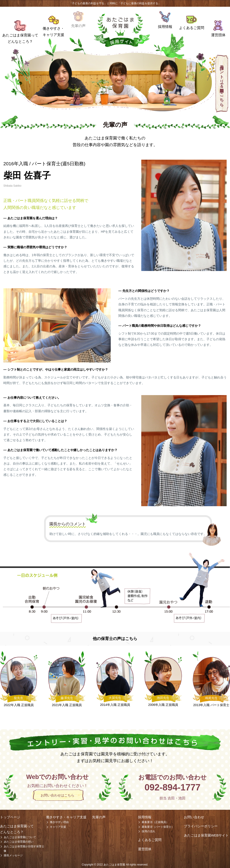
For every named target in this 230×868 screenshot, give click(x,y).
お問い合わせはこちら (57, 795)
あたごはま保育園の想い (19, 842)
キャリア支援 (58, 827)
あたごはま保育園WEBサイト (206, 835)
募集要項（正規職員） (155, 822)
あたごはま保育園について (20, 837)
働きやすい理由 (59, 822)
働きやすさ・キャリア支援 (53, 31)
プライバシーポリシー (201, 826)
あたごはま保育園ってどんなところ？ (20, 38)
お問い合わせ (194, 817)
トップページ (10, 817)
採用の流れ (148, 831)
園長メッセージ (13, 855)
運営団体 (218, 35)
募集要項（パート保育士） (158, 827)
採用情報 (165, 27)
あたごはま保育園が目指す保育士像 (24, 849)
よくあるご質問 (192, 28)
